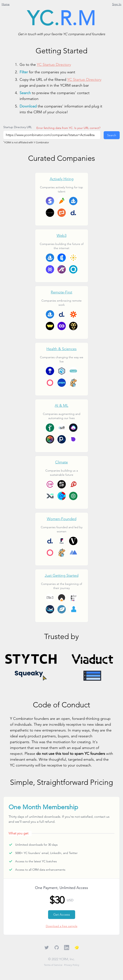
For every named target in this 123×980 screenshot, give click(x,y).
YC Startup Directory (54, 64)
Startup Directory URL (18, 127)
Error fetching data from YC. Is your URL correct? (68, 128)
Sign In (117, 4)
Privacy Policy (72, 965)
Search (112, 135)
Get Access (62, 914)
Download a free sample (62, 926)
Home (6, 4)
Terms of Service (53, 965)
